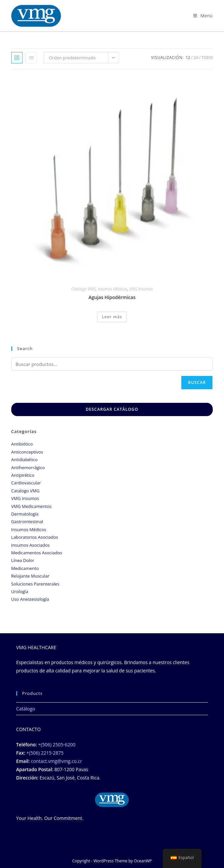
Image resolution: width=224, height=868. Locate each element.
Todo (207, 58)
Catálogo (26, 709)
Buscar (197, 382)
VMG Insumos (141, 289)
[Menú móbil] (203, 16)
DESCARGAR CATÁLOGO (112, 409)
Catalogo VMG (83, 289)
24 (196, 58)
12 (188, 58)
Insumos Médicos (112, 289)
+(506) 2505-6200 (57, 744)
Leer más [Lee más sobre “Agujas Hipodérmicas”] (112, 317)
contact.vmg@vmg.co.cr (56, 761)
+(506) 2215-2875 (45, 753)
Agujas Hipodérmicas (112, 297)
